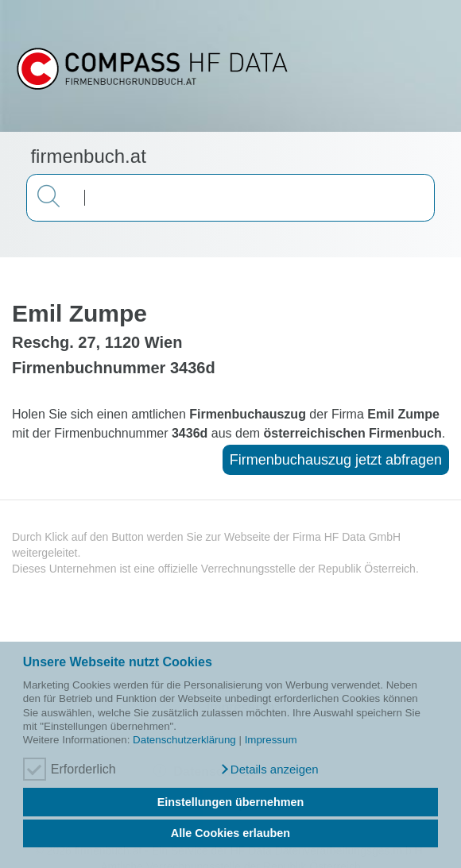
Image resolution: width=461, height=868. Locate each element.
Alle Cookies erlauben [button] (230, 833)
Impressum (271, 740)
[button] (269, 770)
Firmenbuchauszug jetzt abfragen (336, 460)
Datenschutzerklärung (184, 740)
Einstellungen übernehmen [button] (231, 802)
